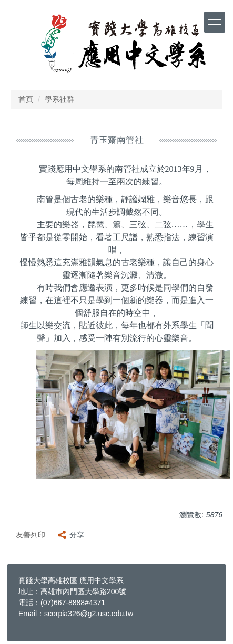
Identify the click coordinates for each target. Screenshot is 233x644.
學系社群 (59, 99)
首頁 (26, 99)
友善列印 (31, 535)
